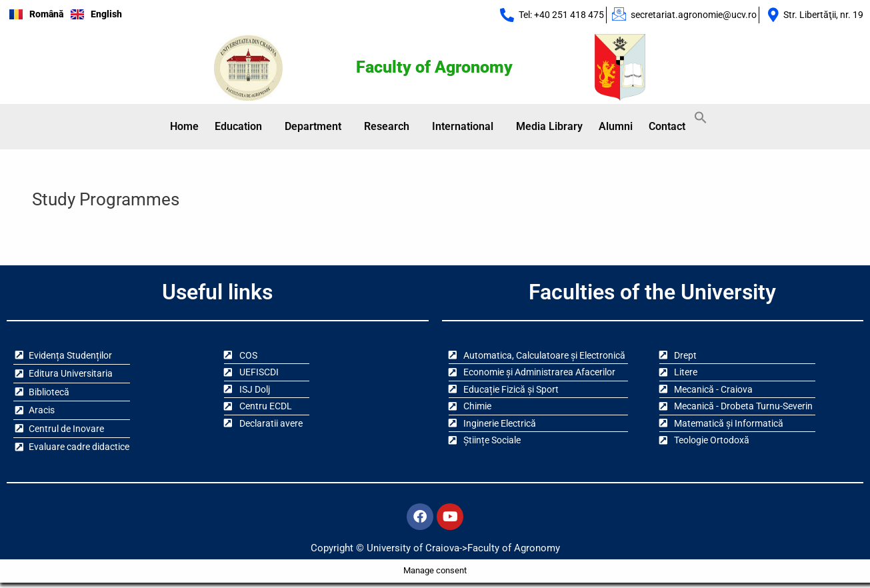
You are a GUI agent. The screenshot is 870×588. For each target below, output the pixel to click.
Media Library (549, 127)
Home (184, 127)
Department (313, 127)
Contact (667, 127)
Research (387, 127)
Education (238, 127)
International (463, 127)
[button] (242, 127)
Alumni (616, 127)
